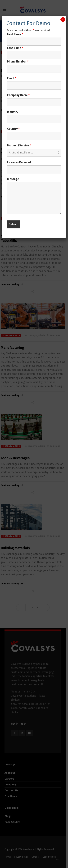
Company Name (18, 95)
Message (13, 179)
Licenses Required (19, 162)
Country (13, 129)
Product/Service (19, 145)
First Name (15, 34)
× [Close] (63, 20)
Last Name (15, 48)
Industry (13, 112)
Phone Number (18, 62)
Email (12, 78)
